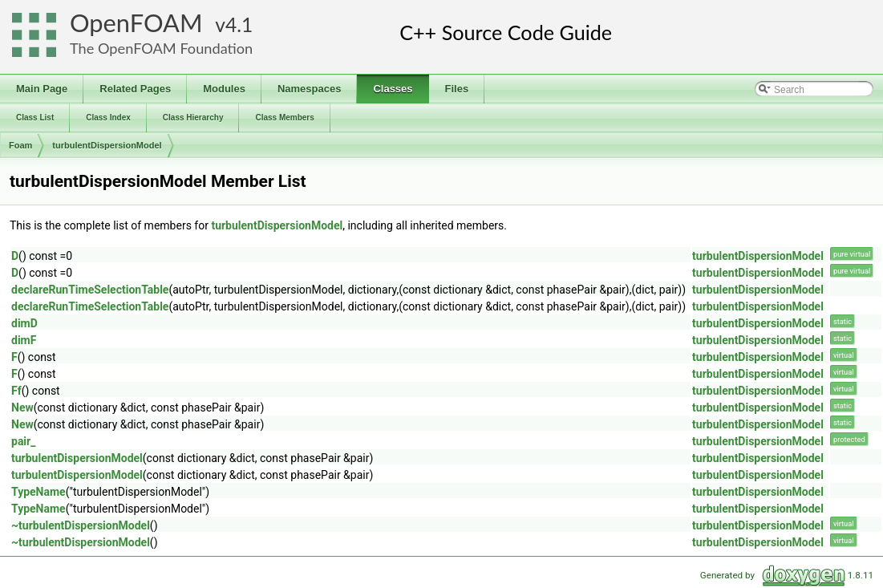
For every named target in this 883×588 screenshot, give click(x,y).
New (22, 408)
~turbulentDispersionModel (81, 525)
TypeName (38, 492)
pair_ (23, 441)
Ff (16, 391)
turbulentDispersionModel (107, 145)
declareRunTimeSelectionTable (90, 290)
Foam (20, 145)
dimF (24, 340)
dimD (24, 323)
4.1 (239, 24)
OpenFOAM (136, 23)
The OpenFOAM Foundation (161, 48)
